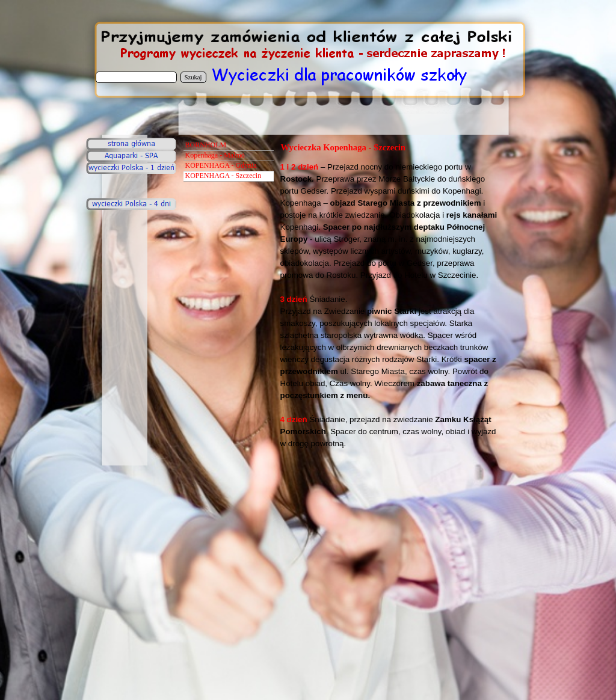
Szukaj (193, 77)
